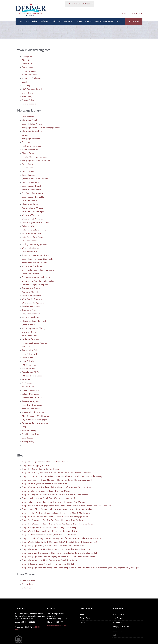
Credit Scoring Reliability (33, 197)
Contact (89, 22)
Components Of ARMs (32, 398)
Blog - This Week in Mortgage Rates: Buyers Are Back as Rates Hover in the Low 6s (60, 524)
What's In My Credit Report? (35, 179)
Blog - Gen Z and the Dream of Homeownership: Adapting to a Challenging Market (59, 553)
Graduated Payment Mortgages (36, 423)
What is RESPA (29, 325)
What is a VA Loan (31, 215)
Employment (27, 67)
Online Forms (28, 93)
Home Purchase (31, 22)
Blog (118, 22)
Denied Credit (28, 168)
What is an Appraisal (31, 296)
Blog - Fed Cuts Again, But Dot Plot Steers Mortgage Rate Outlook (52, 520)
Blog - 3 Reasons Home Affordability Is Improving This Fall (48, 564)
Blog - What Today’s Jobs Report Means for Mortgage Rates (49, 531)
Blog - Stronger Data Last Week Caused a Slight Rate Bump (49, 528)
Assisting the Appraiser (32, 288)
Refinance (45, 22)
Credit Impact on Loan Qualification (38, 259)
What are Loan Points (32, 234)
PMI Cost (26, 347)
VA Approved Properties (33, 219)
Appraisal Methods (30, 292)
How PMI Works (29, 361)
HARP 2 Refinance (30, 391)
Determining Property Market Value (38, 281)
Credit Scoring (28, 172)
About (80, 22)
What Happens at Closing (33, 329)
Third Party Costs (30, 336)
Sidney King (27, 588)
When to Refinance (30, 248)
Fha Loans (27, 142)
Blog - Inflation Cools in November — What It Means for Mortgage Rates (55, 517)
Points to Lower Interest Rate (35, 256)
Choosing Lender (29, 241)
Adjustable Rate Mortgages (34, 420)
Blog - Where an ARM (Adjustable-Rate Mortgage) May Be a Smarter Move (56, 487)
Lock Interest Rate (30, 252)
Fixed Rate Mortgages (32, 405)
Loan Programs (29, 117)
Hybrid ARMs (28, 387)
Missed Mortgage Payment (34, 321)
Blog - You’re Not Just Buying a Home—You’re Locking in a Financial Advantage (58, 473)
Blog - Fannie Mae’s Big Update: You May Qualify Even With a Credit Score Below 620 (61, 539)
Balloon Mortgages (30, 394)
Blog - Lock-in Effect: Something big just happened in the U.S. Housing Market (57, 509)
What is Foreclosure (31, 318)
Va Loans (26, 135)
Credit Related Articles (32, 124)
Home (20, 22)
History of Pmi (28, 369)
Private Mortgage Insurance (34, 157)
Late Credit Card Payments (34, 237)
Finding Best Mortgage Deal (35, 245)
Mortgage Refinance (31, 139)
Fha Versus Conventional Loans (36, 277)
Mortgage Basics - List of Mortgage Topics (41, 128)
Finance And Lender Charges (35, 343)
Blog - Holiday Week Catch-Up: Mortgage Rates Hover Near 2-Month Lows (56, 513)
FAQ (24, 427)
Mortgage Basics (119, 623)
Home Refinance (29, 75)
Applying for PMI (29, 350)
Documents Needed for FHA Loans (38, 270)
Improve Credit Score (31, 190)
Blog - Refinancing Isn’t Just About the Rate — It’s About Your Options (54, 502)
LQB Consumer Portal (32, 89)
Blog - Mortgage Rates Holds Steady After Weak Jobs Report (50, 560)
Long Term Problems (31, 314)
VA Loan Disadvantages (33, 212)
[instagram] (126, 14)
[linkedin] (123, 14)
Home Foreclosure (30, 150)
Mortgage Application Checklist (36, 161)
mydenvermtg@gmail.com (57, 625)
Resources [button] (69, 22)
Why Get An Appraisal (32, 299)
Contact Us (27, 64)
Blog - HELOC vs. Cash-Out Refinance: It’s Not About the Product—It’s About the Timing (62, 477)
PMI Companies (29, 365)
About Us (26, 60)
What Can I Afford (30, 274)
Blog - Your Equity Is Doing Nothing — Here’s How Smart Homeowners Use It (57, 480)
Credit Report (28, 164)
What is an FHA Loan (32, 266)
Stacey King (27, 584)
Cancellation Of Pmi (31, 372)
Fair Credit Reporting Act (33, 193)
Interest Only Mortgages (33, 412)
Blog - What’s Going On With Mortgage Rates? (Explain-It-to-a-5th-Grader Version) (59, 542)
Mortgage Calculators (32, 120)
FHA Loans (27, 383)
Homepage (27, 57)
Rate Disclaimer (29, 104)
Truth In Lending (29, 431)
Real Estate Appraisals (32, 146)
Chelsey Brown (28, 581)
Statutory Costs (29, 332)
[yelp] (124, 14)
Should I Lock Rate (30, 434)
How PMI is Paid (29, 354)
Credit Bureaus (28, 175)
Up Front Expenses (30, 339)
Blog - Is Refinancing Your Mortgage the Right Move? (46, 491)
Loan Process (28, 438)
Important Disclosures (104, 22)
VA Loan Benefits (30, 201)
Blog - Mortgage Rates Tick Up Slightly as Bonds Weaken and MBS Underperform (59, 557)
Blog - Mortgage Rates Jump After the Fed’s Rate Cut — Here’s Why (53, 546)
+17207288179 (135, 14)
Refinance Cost (29, 226)
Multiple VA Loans (30, 204)
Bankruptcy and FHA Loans (34, 263)
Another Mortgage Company (35, 285)
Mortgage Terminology (32, 131)
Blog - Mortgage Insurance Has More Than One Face (46, 462)
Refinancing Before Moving (34, 230)
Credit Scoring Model (31, 186)
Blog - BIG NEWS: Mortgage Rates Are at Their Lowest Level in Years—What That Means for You (66, 506)
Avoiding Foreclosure (31, 307)
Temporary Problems (31, 310)
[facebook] (121, 14)
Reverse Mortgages (31, 401)
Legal (24, 82)
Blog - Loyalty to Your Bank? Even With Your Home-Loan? (48, 498)
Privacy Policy (28, 100)
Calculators (57, 22)
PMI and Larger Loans (32, 376)
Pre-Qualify (27, 97)
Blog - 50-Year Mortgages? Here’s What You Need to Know (49, 535)
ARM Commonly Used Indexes (35, 416)
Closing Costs (28, 153)
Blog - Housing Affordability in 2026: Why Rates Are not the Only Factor (55, 495)
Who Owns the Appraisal (33, 303)
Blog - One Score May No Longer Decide (41, 469)
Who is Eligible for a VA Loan (35, 223)
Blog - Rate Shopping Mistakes (36, 466)
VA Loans (26, 380)
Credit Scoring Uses (31, 183)
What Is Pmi (27, 358)
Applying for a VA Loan (33, 208)
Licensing (26, 86)
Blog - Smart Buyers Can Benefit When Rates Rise (44, 484)
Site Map (84, 623)
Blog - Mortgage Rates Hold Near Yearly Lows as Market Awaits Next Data (56, 550)
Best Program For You (32, 409)
